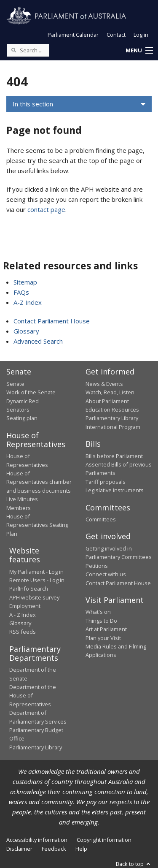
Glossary (26, 331)
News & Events (104, 384)
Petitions (97, 566)
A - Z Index (23, 615)
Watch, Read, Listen (110, 392)
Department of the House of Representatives (33, 696)
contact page (46, 209)
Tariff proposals (106, 482)
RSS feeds (23, 632)
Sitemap (25, 282)
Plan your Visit (103, 638)
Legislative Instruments (115, 490)
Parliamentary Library (112, 418)
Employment (25, 606)
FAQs (21, 292)
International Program (113, 427)
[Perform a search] (13, 50)
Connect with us (106, 574)
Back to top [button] (134, 864)
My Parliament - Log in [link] (36, 572)
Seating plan (22, 418)
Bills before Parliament (114, 456)
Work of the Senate (31, 392)
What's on (98, 612)
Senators (18, 410)
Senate (15, 384)
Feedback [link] (54, 849)
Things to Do (101, 621)
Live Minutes (22, 499)
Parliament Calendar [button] (73, 35)
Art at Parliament (106, 629)
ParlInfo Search (29, 589)
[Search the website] (28, 50)
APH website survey (34, 597)
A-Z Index (28, 302)
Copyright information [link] (104, 840)
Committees (101, 519)
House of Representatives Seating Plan (37, 525)
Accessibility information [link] (37, 840)
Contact (116, 35)
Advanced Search (38, 341)
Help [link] (81, 849)
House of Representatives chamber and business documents (39, 482)
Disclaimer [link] (19, 849)
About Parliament (107, 401)
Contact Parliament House (52, 321)
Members (19, 508)
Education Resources (112, 410)
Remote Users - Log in (37, 580)
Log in (141, 35)
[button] (139, 51)
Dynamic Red (23, 401)
